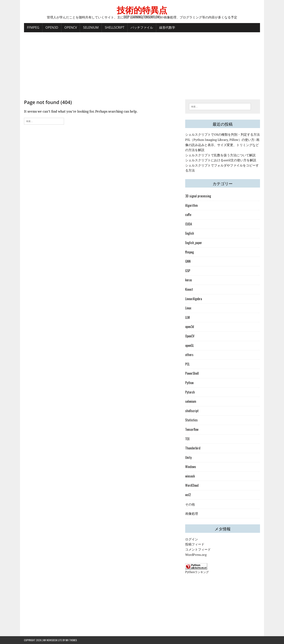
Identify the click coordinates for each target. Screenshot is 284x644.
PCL (187, 364)
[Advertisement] (142, 63)
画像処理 (192, 513)
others (189, 355)
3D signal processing (198, 196)
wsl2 (188, 495)
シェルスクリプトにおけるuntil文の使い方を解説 (221, 160)
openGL (189, 345)
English (190, 233)
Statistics (191, 420)
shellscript (192, 411)
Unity (188, 457)
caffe (188, 215)
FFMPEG (33, 27)
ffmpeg (189, 252)
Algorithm (191, 205)
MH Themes (71, 640)
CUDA (189, 224)
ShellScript (115, 27)
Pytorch (190, 392)
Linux (188, 308)
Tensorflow (192, 429)
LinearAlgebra (194, 299)
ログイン (192, 539)
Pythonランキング (197, 572)
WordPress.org (196, 555)
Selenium (91, 27)
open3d (190, 327)
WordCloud (192, 485)
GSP (188, 271)
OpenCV (71, 27)
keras (189, 280)
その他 (190, 504)
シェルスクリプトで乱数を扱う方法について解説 (220, 155)
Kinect (189, 289)
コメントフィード (198, 549)
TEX (187, 439)
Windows (191, 467)
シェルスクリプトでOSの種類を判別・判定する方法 (222, 134)
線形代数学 (167, 27)
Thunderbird (193, 448)
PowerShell (192, 373)
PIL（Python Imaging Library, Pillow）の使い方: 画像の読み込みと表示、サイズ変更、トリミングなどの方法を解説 (222, 145)
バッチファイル (142, 27)
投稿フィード (195, 544)
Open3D (52, 27)
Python (189, 383)
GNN (188, 261)
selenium (191, 401)
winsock (190, 476)
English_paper (194, 243)
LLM (187, 317)
